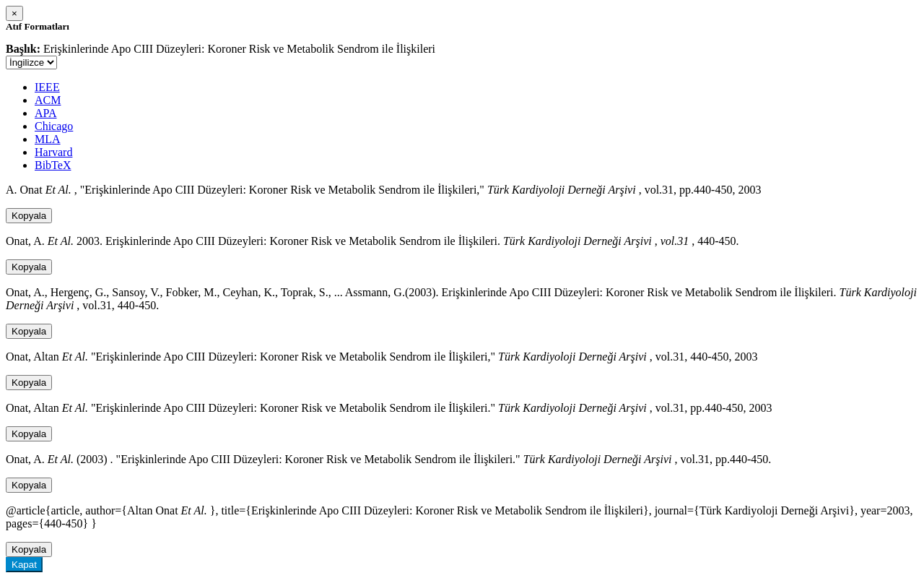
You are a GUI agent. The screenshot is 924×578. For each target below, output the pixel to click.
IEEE (47, 87)
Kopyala (29, 216)
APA (46, 113)
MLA (48, 139)
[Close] (14, 13)
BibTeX (53, 165)
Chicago (54, 126)
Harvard (53, 152)
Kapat (24, 565)
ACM (48, 100)
